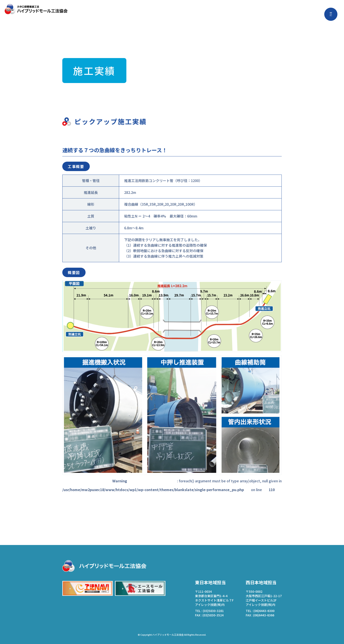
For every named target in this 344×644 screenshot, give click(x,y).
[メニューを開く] (331, 14)
